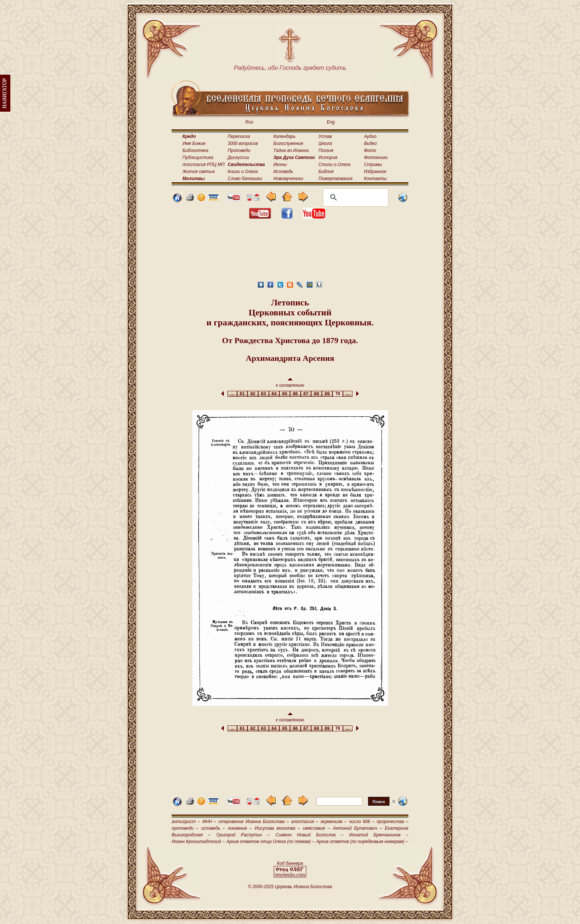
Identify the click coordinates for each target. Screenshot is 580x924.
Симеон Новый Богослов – (310, 835)
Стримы (373, 165)
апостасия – (305, 822)
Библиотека (195, 150)
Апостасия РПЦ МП (203, 165)
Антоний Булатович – (358, 828)
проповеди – (185, 828)
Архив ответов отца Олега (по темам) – (270, 842)
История (328, 158)
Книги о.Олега (243, 172)
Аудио (370, 136)
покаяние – (240, 828)
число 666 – (362, 822)
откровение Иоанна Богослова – (254, 822)
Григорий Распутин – (243, 835)
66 (295, 394)
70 (338, 394)
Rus (249, 122)
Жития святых (198, 172)
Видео (370, 143)
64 (274, 394)
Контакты (375, 179)
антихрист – (186, 822)
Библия (326, 172)
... (232, 394)
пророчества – (392, 822)
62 (253, 394)
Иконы (280, 165)
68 (316, 394)
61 (242, 394)
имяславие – (316, 828)
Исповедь (283, 172)
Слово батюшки (245, 179)
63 (264, 394)
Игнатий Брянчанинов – (379, 835)
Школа (325, 143)
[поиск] (355, 197)
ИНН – (209, 822)
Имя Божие (194, 143)
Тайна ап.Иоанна (291, 150)
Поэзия (326, 150)
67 (306, 394)
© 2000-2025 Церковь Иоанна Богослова (290, 887)
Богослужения (288, 143)
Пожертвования (335, 179)
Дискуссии (239, 158)
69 (327, 394)
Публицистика (198, 158)
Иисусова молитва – (278, 828)
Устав (325, 136)
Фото (370, 150)
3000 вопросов (243, 143)
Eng (331, 122)
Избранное (375, 172)
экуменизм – (333, 822)
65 (285, 394)
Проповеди (239, 150)
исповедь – (213, 828)
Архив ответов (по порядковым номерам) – (362, 842)
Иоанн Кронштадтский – (198, 842)
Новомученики (288, 179)
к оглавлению (290, 383)
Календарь (284, 136)
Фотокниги (376, 158)
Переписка (239, 136)
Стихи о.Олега (334, 165)
